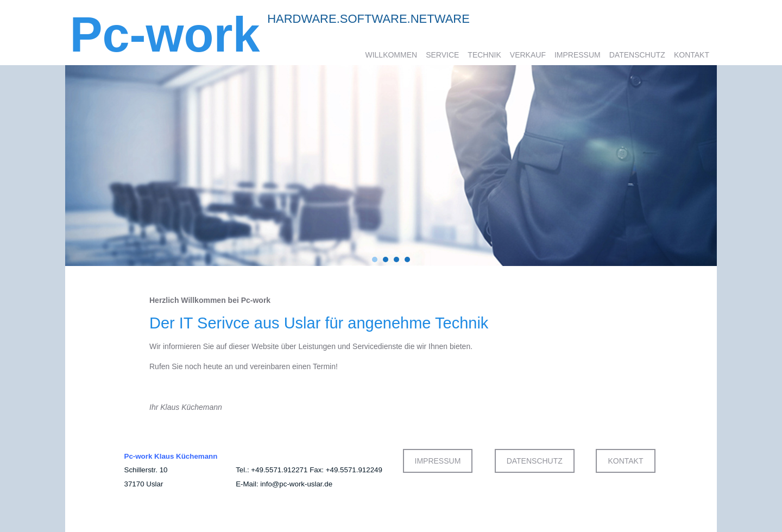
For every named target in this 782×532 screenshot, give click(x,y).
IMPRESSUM (438, 461)
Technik (484, 55)
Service (442, 55)
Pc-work (165, 35)
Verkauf (528, 55)
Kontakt (692, 55)
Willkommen (391, 55)
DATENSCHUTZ (535, 461)
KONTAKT (625, 461)
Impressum (578, 55)
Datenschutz (637, 55)
